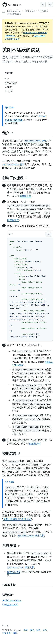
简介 (8, 133)
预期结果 (11, 453)
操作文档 (31, 535)
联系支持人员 (10, 605)
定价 (45, 630)
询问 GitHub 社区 (12, 600)
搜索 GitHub (14, 572)
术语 (26, 630)
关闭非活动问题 (14, 14)
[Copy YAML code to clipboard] (48, 234)
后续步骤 (11, 546)
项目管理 (42, 11)
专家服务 (6, 633)
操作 (35, 141)
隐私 (32, 630)
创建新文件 (13, 220)
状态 (39, 630)
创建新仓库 (25, 196)
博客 (15, 633)
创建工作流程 (15, 178)
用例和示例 (30, 11)
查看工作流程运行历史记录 (17, 519)
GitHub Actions (14, 11)
